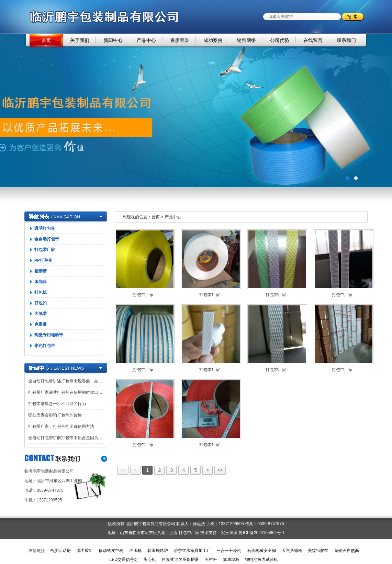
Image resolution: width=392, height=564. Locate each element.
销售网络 (246, 40)
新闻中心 (113, 40)
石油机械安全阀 (261, 551)
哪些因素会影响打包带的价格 (55, 415)
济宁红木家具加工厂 (192, 551)
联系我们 (346, 40)
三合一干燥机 (229, 551)
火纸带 (41, 314)
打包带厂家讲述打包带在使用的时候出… (65, 392)
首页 (46, 40)
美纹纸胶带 (318, 551)
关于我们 (80, 40)
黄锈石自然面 (347, 551)
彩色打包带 (45, 346)
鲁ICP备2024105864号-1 (262, 533)
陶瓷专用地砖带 (49, 335)
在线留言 (313, 40)
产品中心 (146, 40)
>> (220, 470)
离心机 (150, 560)
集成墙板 (231, 560)
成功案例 (213, 40)
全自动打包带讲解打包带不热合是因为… (65, 438)
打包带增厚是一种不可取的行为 (57, 404)
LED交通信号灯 (124, 560)
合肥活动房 (60, 551)
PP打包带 (43, 260)
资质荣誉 (180, 40)
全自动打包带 (47, 239)
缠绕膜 (41, 282)
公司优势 (280, 40)
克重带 (41, 324)
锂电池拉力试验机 (261, 560)
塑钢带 (41, 271)
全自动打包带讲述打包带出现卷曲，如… (65, 381)
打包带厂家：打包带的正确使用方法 (61, 426)
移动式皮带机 (111, 551)
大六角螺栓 (292, 551)
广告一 (196, 111)
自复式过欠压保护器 (180, 560)
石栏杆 (211, 560)
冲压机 (135, 551)
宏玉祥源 (229, 533)
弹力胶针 (85, 551)
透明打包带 (45, 228)
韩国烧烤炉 (158, 551)
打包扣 (41, 303)
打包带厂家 (45, 250)
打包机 (41, 292)
